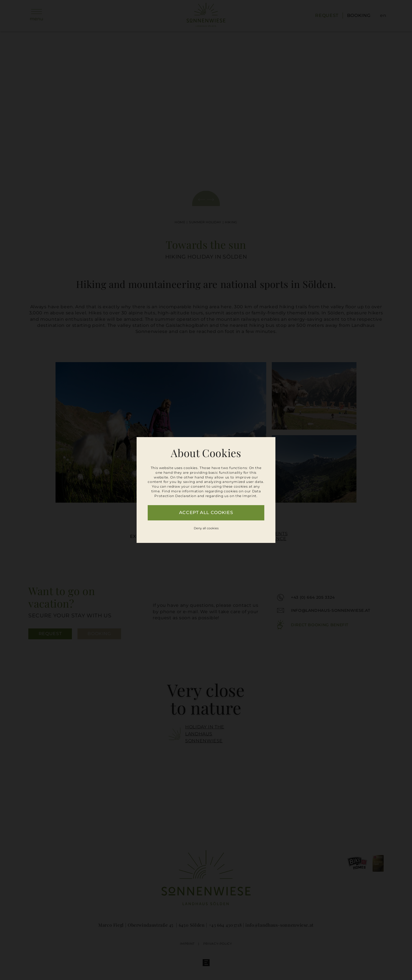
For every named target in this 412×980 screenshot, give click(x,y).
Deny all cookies (206, 528)
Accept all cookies (206, 512)
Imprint (249, 496)
